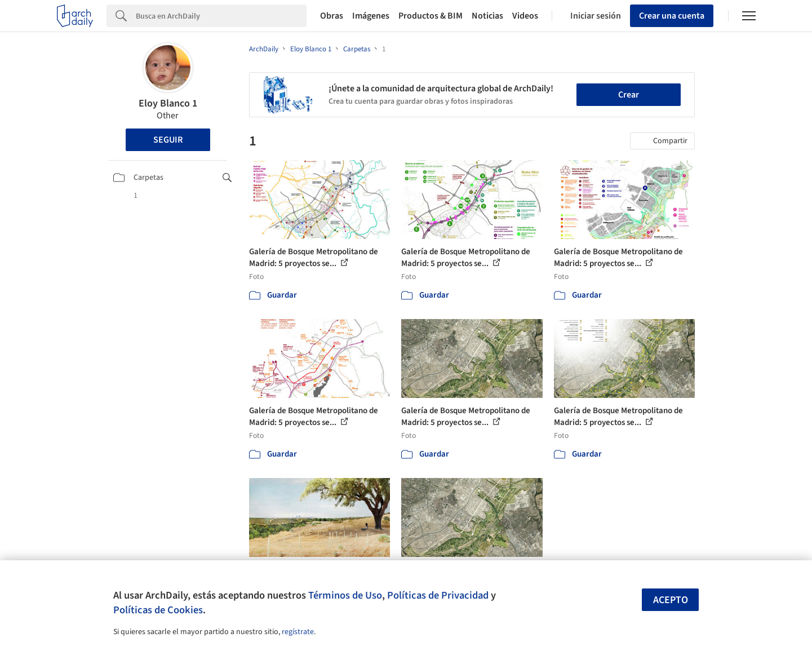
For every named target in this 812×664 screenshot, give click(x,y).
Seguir (168, 140)
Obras (332, 16)
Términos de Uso (345, 595)
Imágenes (371, 16)
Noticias (487, 16)
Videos (525, 16)
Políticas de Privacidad (438, 595)
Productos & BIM (431, 16)
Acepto (671, 600)
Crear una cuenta (672, 16)
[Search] (221, 16)
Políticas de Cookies (158, 610)
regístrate (298, 632)
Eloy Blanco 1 (168, 103)
